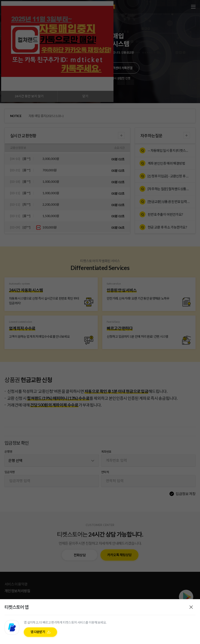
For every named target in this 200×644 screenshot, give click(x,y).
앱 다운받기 (38, 632)
